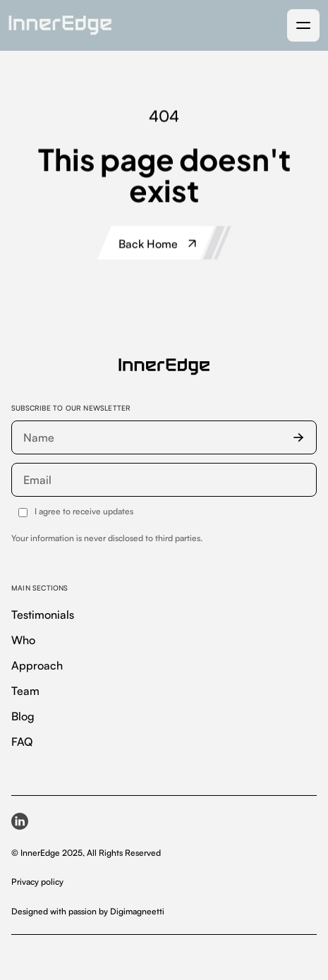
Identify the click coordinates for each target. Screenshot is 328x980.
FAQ (22, 742)
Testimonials (43, 615)
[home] (60, 25)
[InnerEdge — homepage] (164, 367)
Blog (23, 716)
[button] (303, 25)
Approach (37, 665)
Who (23, 640)
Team (25, 691)
